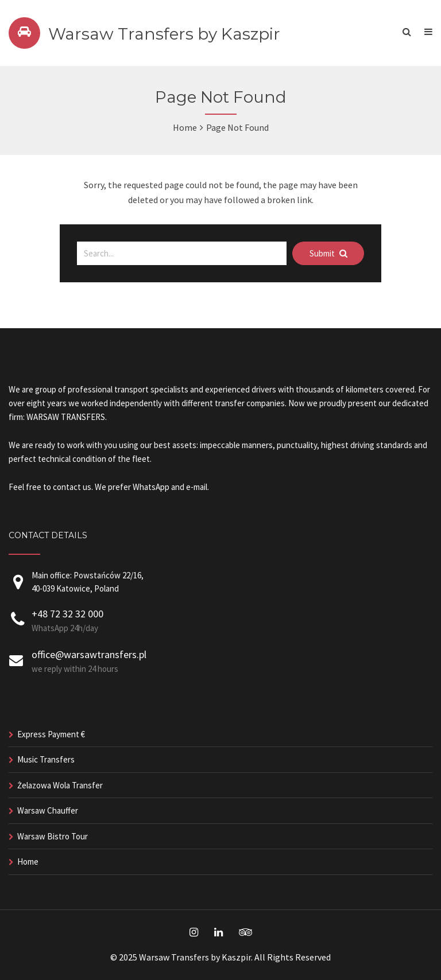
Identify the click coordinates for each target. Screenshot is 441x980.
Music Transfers (46, 759)
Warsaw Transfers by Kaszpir (164, 34)
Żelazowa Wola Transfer (60, 785)
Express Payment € (51, 734)
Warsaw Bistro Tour (53, 836)
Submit (328, 253)
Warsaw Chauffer (48, 810)
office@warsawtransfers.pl (89, 654)
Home (185, 127)
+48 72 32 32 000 (67, 614)
